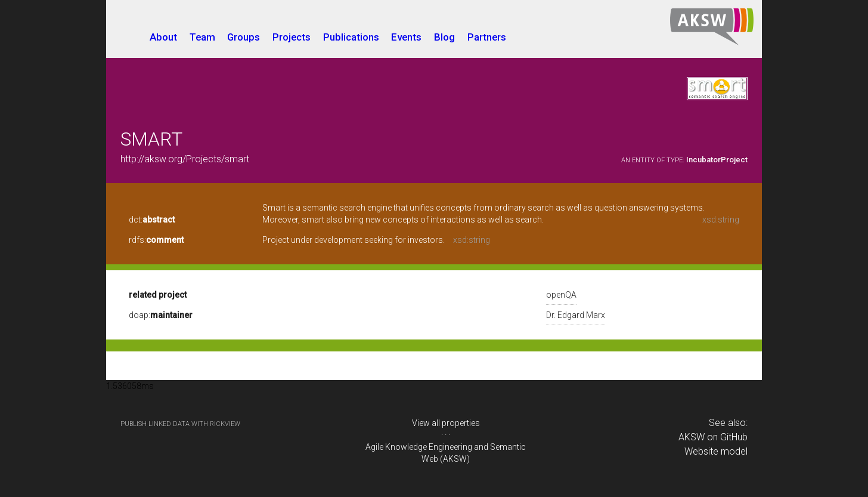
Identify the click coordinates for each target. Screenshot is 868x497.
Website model (716, 451)
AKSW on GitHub (713, 437)
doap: (161, 315)
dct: (152, 220)
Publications (351, 37)
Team (202, 37)
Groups (244, 37)
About (163, 37)
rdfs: (156, 240)
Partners (487, 37)
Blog (444, 37)
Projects (292, 37)
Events (406, 37)
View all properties (446, 423)
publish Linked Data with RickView (180, 424)
